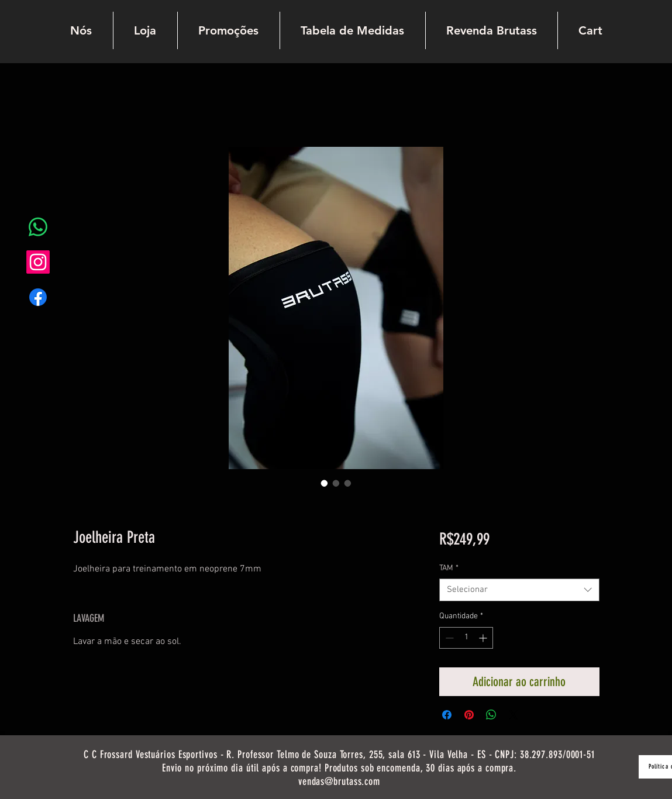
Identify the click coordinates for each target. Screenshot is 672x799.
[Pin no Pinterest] (469, 715)
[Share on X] (514, 715)
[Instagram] (38, 262)
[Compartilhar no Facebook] (447, 715)
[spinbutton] (466, 638)
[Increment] (484, 638)
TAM (449, 568)
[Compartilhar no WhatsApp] (491, 715)
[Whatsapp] (38, 227)
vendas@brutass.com (339, 781)
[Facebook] (38, 297)
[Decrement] (448, 638)
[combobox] (519, 590)
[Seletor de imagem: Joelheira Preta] (325, 483)
